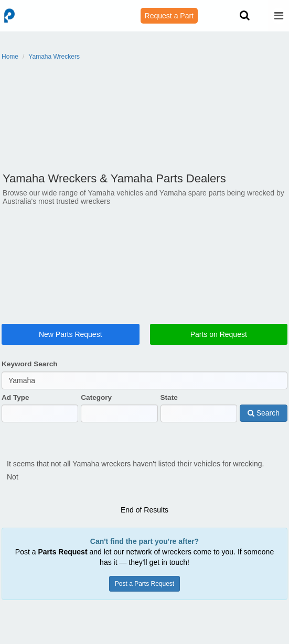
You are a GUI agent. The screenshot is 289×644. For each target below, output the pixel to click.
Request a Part (169, 16)
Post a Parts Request (144, 580)
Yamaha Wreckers (54, 57)
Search (264, 422)
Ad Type (15, 406)
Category (96, 406)
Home (10, 57)
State (169, 406)
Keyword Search (30, 373)
